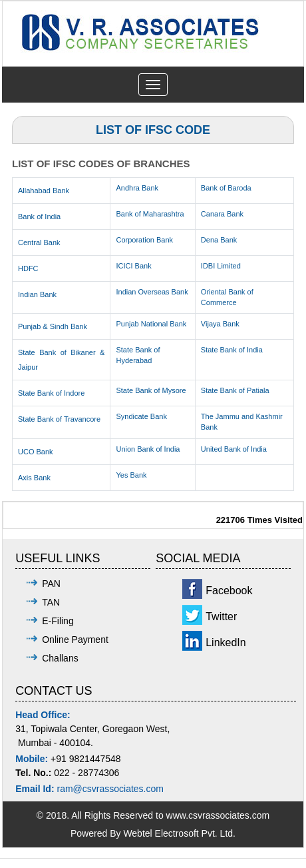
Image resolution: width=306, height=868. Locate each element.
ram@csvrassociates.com (110, 789)
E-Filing (58, 621)
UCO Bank (36, 452)
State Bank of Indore (51, 393)
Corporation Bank (144, 240)
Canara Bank (222, 214)
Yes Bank (131, 475)
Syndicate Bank (141, 416)
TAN (51, 602)
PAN (51, 584)
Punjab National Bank (151, 324)
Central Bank (39, 242)
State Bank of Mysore (151, 390)
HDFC (28, 268)
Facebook (229, 591)
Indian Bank (37, 294)
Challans (60, 658)
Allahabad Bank (44, 191)
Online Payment (75, 640)
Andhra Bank (137, 188)
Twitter (221, 617)
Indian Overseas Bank (152, 292)
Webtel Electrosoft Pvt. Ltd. (179, 833)
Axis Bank (34, 478)
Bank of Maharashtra (150, 214)
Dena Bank (219, 240)
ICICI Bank (133, 266)
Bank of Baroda (226, 188)
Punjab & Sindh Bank (53, 326)
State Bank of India (232, 350)
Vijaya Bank (220, 324)
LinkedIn (226, 643)
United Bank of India (234, 449)
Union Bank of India (148, 449)
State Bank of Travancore (59, 419)
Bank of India (39, 217)
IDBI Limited (221, 266)
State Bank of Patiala (235, 390)
